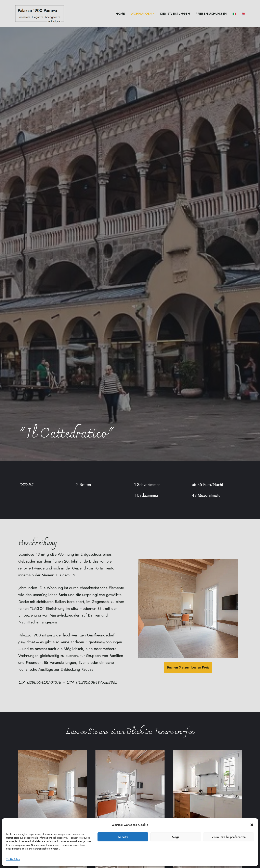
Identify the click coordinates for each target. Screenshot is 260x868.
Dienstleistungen (175, 14)
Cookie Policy (13, 859)
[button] (252, 825)
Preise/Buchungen (211, 14)
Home (120, 14)
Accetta (123, 837)
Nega (176, 837)
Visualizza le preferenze (229, 837)
